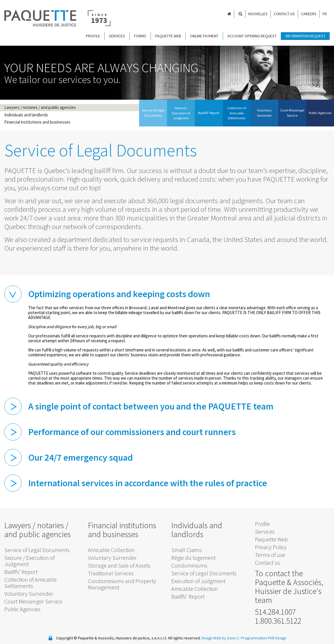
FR (325, 14)
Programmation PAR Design (264, 637)
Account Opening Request (252, 36)
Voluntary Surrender (29, 592)
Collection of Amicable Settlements (30, 581)
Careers (309, 14)
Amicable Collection (111, 549)
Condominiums (189, 564)
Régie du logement (193, 556)
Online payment (204, 36)
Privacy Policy (271, 546)
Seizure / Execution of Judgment (29, 560)
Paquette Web (168, 36)
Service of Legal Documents (37, 549)
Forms (140, 36)
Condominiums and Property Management (122, 583)
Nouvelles (258, 14)
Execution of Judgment (198, 580)
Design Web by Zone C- (221, 637)
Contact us (284, 14)
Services (117, 36)
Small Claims (187, 549)
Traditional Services (111, 572)
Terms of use (270, 553)
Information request (305, 36)
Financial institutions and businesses (37, 121)
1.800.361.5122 (278, 619)
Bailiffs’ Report (21, 571)
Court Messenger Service (33, 600)
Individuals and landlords (26, 114)
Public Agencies (22, 608)
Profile (93, 36)
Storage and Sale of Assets (119, 564)
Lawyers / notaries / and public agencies (40, 107)
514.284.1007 (275, 611)
